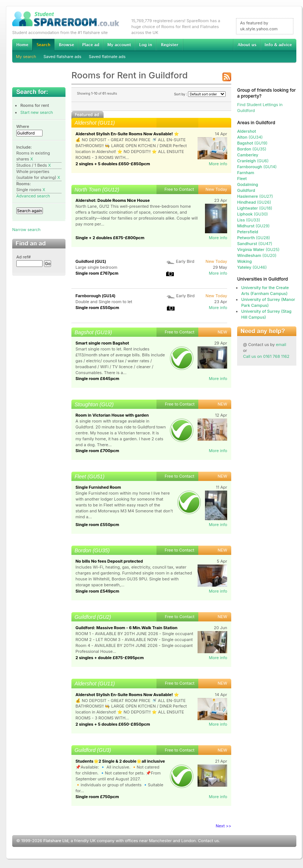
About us (247, 45)
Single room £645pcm (97, 379)
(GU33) (249, 220)
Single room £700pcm (97, 451)
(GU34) (250, 137)
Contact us (208, 841)
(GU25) (258, 250)
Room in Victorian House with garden (112, 415)
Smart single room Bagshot (102, 343)
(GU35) (252, 149)
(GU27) (255, 196)
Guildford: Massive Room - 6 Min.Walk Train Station (127, 628)
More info (218, 164)
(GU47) (255, 244)
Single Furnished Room (98, 487)
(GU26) (254, 202)
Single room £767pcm (97, 273)
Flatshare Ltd (56, 841)
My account (119, 45)
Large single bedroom (96, 267)
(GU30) (252, 214)
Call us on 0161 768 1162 (266, 356)
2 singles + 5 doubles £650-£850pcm (113, 164)
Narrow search (26, 230)
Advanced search (33, 196)
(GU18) (255, 208)
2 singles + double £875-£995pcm (110, 658)
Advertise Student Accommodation (91, 45)
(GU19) (252, 143)
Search (43, 45)
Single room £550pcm (97, 308)
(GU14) (257, 167)
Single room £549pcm (97, 591)
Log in (146, 45)
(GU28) (254, 238)
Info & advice (278, 45)
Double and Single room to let (104, 302)
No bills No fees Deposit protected (109, 561)
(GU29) (253, 226)
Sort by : (200, 94)
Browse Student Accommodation (66, 45)
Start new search (37, 112)
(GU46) (252, 267)
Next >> (223, 826)
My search (26, 57)
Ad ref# (23, 257)
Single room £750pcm (97, 797)
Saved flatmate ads (107, 57)
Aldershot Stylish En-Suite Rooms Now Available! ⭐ (127, 134)
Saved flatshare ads (63, 57)
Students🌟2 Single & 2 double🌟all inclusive (120, 761)
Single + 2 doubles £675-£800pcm (110, 238)
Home (22, 45)
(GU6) (253, 161)
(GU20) (257, 255)
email (281, 345)
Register (170, 45)
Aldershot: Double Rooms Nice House (113, 200)
